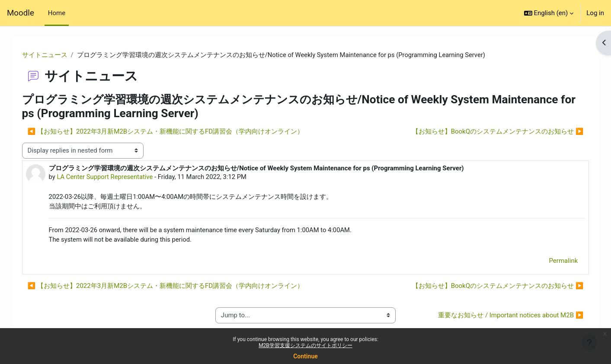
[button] (549, 13)
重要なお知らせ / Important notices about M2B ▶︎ (502, 316)
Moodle (21, 13)
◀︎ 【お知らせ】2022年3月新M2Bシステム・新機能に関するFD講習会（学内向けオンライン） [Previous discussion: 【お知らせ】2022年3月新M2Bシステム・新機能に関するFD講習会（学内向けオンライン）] (174, 132)
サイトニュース (53, 55)
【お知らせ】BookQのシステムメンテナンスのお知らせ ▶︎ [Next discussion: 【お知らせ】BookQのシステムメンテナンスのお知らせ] (489, 132)
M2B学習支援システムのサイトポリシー (305, 345)
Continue (305, 356)
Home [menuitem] (57, 13)
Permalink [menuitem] (555, 262)
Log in (595, 13)
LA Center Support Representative (114, 177)
